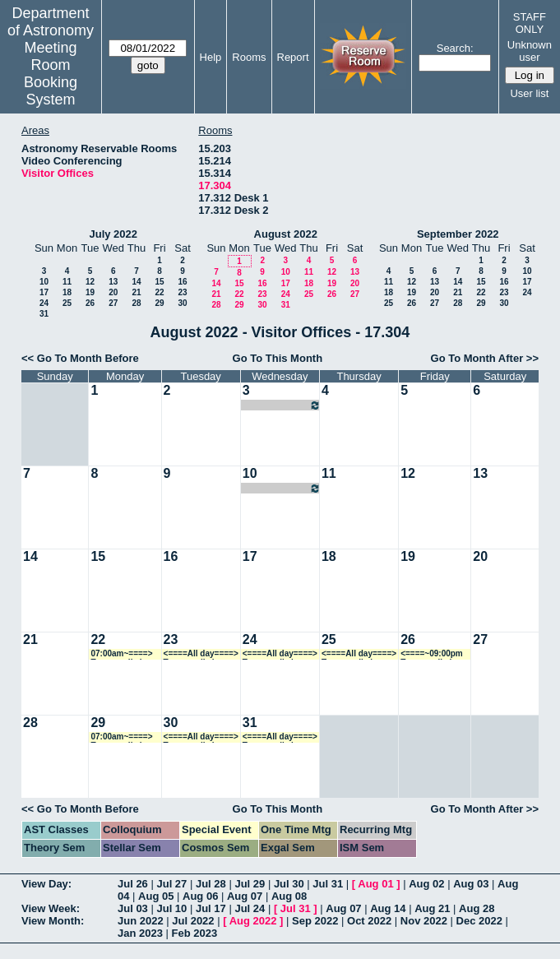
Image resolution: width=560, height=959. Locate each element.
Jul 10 (171, 908)
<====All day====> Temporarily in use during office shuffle (201, 654)
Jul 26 (133, 884)
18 (67, 292)
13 (113, 282)
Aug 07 (245, 896)
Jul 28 (211, 884)
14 (136, 282)
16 (182, 282)
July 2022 (113, 234)
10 (44, 282)
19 (90, 292)
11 (67, 282)
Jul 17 (211, 908)
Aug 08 (289, 896)
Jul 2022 (193, 921)
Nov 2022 (424, 921)
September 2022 (458, 234)
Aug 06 (200, 896)
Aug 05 (156, 896)
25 (67, 303)
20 (113, 292)
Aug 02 (426, 884)
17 (44, 292)
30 (182, 303)
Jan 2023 (140, 933)
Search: (455, 48)
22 (159, 292)
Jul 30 (289, 884)
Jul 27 (171, 884)
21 (136, 292)
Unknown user (530, 51)
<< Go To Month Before (80, 358)
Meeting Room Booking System (51, 74)
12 (90, 282)
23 (182, 292)
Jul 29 (250, 884)
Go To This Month (278, 358)
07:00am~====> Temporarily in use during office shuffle (124, 654)
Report (293, 57)
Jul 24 (250, 908)
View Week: (51, 908)
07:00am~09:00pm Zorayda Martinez (282, 405)
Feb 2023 (195, 933)
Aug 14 (388, 908)
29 (159, 303)
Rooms (249, 57)
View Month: (53, 921)
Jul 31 (328, 884)
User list (529, 93)
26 (90, 303)
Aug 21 (432, 908)
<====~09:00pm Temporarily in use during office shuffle (434, 654)
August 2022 (286, 234)
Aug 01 (375, 884)
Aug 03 (471, 884)
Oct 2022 (369, 921)
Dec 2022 (479, 921)
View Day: (46, 884)
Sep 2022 (315, 921)
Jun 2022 (141, 921)
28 (136, 303)
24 (44, 303)
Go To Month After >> (485, 358)
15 (159, 282)
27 (113, 303)
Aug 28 (477, 908)
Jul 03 (133, 908)
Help (211, 57)
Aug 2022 (253, 921)
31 (44, 314)
